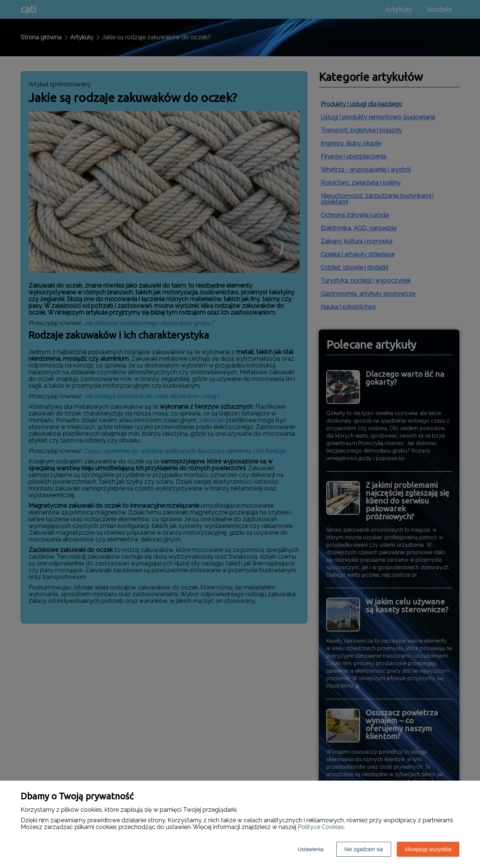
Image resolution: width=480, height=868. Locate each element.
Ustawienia (310, 849)
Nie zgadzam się (364, 849)
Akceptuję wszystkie (428, 849)
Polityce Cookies (321, 827)
